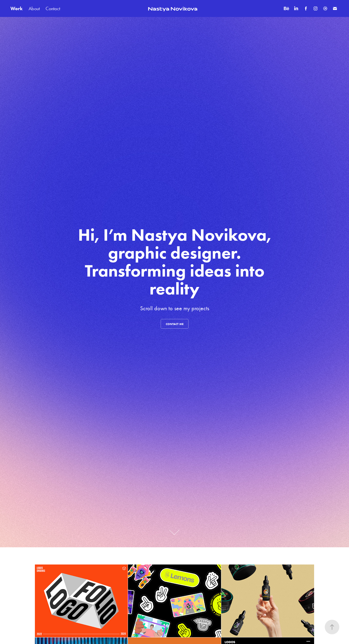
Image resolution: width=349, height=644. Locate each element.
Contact (53, 8)
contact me (175, 324)
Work (16, 8)
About (34, 8)
